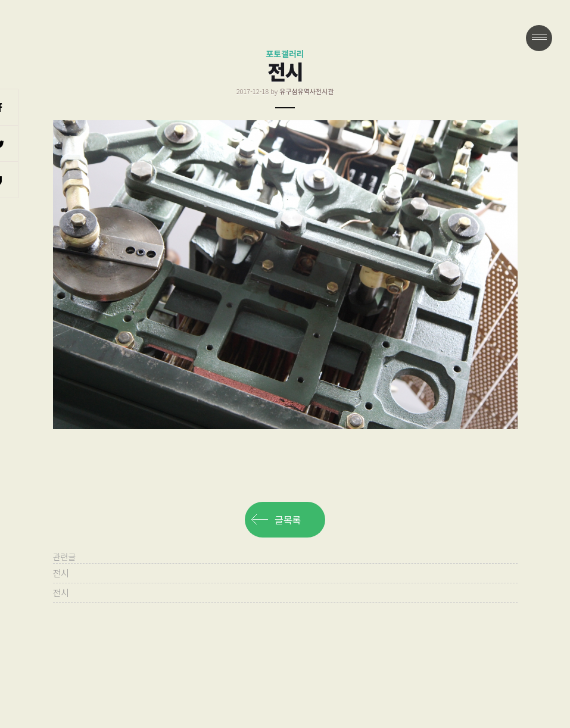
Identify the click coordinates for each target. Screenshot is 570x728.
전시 (61, 573)
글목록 (288, 520)
